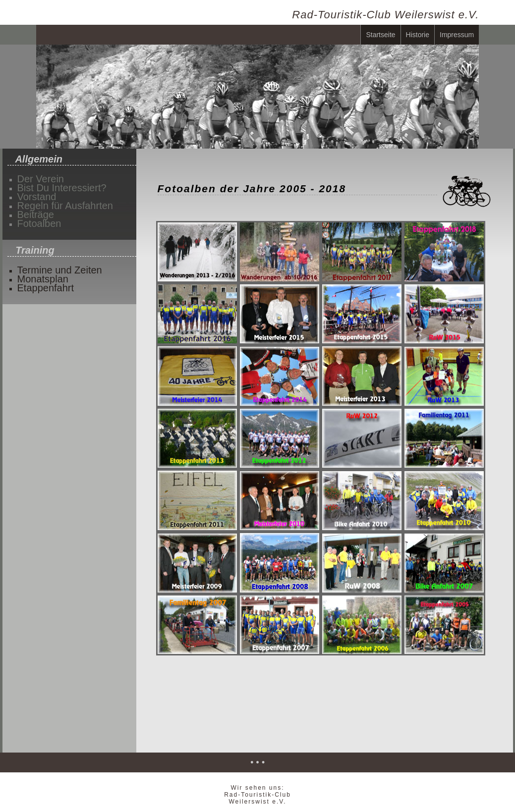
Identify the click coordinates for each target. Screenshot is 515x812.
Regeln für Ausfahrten (65, 205)
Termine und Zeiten (60, 269)
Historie (418, 35)
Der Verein (41, 178)
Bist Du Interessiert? (62, 187)
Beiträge (36, 214)
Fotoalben (39, 222)
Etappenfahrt (46, 287)
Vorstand (37, 196)
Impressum (457, 35)
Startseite (380, 35)
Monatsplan (43, 278)
